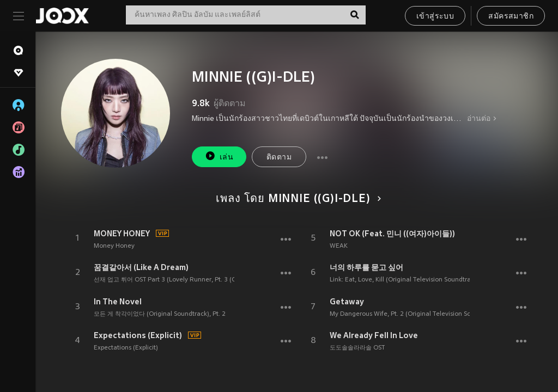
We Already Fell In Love (374, 335)
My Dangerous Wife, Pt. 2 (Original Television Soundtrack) (414, 314)
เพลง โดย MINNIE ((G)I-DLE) (296, 199)
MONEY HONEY (122, 234)
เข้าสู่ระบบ (435, 17)
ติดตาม (279, 158)
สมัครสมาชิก (511, 17)
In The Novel (118, 302)
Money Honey (114, 246)
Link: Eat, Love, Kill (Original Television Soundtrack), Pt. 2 (413, 280)
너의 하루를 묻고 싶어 (366, 267)
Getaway (347, 302)
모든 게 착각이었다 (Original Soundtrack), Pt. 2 (160, 314)
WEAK (339, 246)
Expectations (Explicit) (138, 335)
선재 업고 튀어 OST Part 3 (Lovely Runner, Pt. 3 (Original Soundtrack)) (194, 280)
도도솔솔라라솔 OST (357, 348)
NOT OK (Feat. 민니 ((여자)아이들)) (392, 234)
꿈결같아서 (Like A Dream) (141, 267)
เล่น (219, 156)
